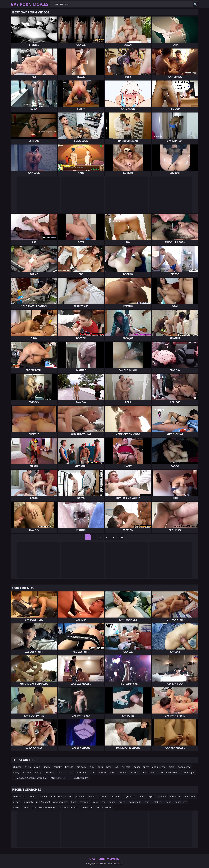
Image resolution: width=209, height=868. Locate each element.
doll (61, 772)
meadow (115, 796)
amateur (27, 772)
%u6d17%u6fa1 (80, 778)
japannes (80, 796)
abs (141, 796)
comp (38, 772)
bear (109, 767)
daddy (47, 767)
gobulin (162, 796)
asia (53, 796)
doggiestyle (184, 767)
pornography (60, 802)
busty (16, 772)
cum (92, 767)
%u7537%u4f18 (60, 778)
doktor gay (181, 802)
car (104, 802)
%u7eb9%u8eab (170, 772)
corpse (150, 796)
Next (121, 537)
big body (82, 767)
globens (158, 802)
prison (17, 802)
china (28, 767)
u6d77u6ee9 (43, 802)
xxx (117, 767)
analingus (50, 772)
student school (47, 807)
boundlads (175, 796)
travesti (69, 767)
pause (112, 802)
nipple (92, 796)
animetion (190, 796)
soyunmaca (130, 796)
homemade (135, 802)
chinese (17, 767)
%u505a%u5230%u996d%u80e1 (30, 778)
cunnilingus (188, 772)
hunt (74, 802)
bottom (102, 772)
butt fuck (81, 772)
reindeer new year (69, 807)
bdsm (137, 767)
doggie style (159, 767)
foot (112, 772)
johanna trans (104, 807)
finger (32, 796)
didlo (172, 767)
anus (92, 772)
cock (100, 767)
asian (37, 767)
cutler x (43, 796)
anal (144, 772)
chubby (58, 767)
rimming (123, 772)
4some (154, 772)
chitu (147, 802)
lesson (17, 807)
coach (70, 772)
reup (96, 802)
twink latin (88, 807)
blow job (28, 802)
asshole (126, 767)
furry (146, 767)
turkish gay (30, 807)
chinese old (19, 796)
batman (103, 796)
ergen (122, 802)
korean (135, 772)
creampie (85, 802)
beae (169, 802)
